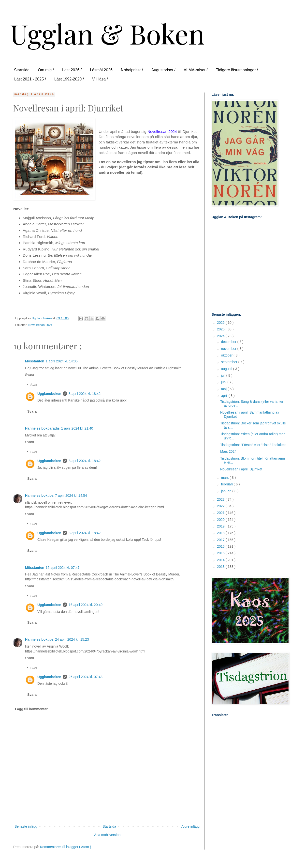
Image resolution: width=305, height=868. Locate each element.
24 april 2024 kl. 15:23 (72, 639)
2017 (221, 540)
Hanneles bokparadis (42, 428)
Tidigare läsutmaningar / (237, 70)
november (229, 349)
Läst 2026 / (72, 70)
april (225, 396)
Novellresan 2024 (40, 325)
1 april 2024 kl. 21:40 (77, 428)
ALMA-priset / (196, 70)
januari (227, 491)
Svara (30, 375)
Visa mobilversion (107, 835)
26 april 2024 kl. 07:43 (86, 677)
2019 (221, 526)
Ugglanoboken (49, 394)
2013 (221, 567)
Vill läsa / (100, 79)
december (229, 342)
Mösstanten (35, 361)
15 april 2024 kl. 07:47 (63, 568)
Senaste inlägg (26, 826)
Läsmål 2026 (101, 70)
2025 (221, 329)
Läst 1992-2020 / (69, 79)
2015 (221, 553)
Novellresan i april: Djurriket (241, 469)
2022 (221, 506)
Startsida (22, 70)
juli (224, 375)
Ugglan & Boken (107, 33)
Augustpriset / (163, 70)
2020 (221, 520)
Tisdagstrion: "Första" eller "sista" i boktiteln (253, 445)
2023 (221, 499)
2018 (221, 533)
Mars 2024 (228, 451)
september (230, 362)
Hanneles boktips (39, 496)
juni (224, 382)
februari (227, 484)
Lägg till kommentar (31, 709)
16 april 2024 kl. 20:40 (86, 605)
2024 (221, 336)
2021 (221, 513)
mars (225, 478)
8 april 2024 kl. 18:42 (85, 394)
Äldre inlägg (190, 826)
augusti (227, 369)
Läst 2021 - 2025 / (30, 79)
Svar (34, 385)
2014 (221, 560)
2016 (221, 546)
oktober (227, 355)
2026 (221, 323)
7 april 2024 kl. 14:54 (71, 496)
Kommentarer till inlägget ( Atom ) (66, 847)
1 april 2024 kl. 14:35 (62, 361)
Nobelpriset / (132, 70)
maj (224, 389)
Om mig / (46, 70)
